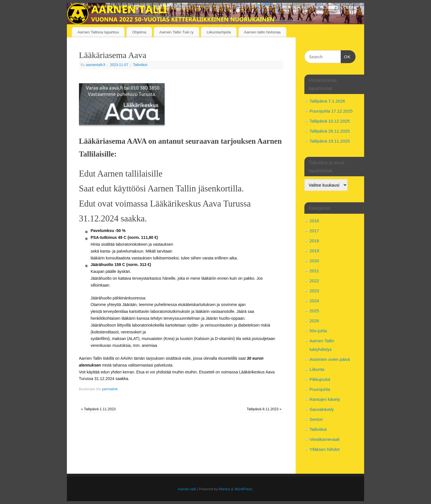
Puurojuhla (320, 389)
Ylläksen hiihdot (325, 449)
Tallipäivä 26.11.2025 (330, 131)
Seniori (316, 419)
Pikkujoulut (320, 379)
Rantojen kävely (325, 399)
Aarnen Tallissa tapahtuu (98, 32)
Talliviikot (140, 65)
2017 (314, 231)
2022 (314, 281)
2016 (314, 221)
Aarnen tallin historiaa (262, 32)
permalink (110, 389)
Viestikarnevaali (325, 439)
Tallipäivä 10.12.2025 (330, 121)
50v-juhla (318, 331)
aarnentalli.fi (95, 65)
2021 (314, 271)
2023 (314, 291)
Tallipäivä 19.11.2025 (330, 141)
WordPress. (244, 489)
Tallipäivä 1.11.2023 (98, 409)
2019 (314, 251)
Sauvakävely (322, 409)
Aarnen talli (187, 489)
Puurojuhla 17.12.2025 (331, 111)
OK (346, 56)
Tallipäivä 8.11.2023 (264, 409)
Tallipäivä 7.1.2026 (327, 101)
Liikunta (317, 369)
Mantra (225, 489)
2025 (314, 311)
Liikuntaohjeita (219, 32)
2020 (314, 261)
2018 (314, 241)
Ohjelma (139, 32)
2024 (314, 301)
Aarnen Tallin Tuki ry (176, 32)
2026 (314, 321)
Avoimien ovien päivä (330, 359)
